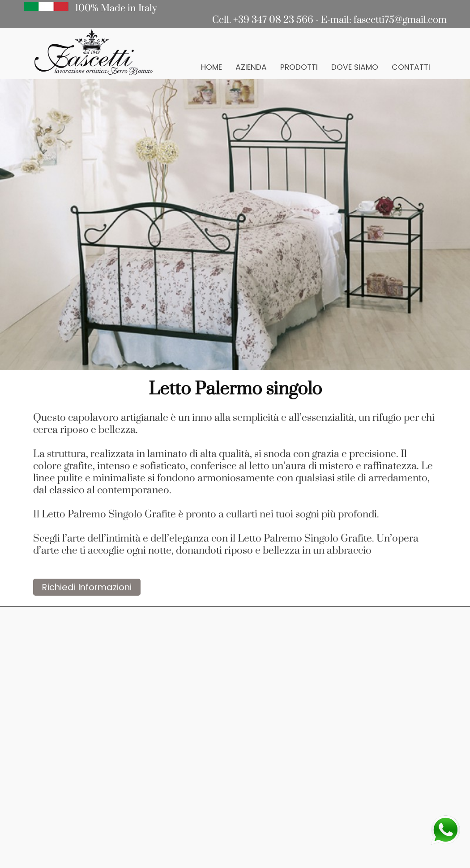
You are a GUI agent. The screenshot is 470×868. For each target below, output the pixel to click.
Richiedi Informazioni (87, 587)
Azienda (251, 67)
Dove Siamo (355, 67)
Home (211, 67)
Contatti (411, 67)
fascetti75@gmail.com (400, 20)
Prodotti (299, 67)
